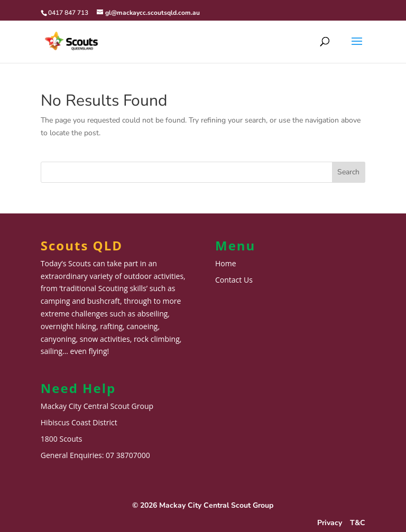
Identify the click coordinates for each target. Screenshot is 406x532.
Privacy (330, 523)
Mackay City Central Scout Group (97, 406)
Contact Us (234, 280)
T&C (358, 523)
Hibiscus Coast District (79, 422)
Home (226, 263)
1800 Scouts (62, 439)
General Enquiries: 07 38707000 (95, 455)
